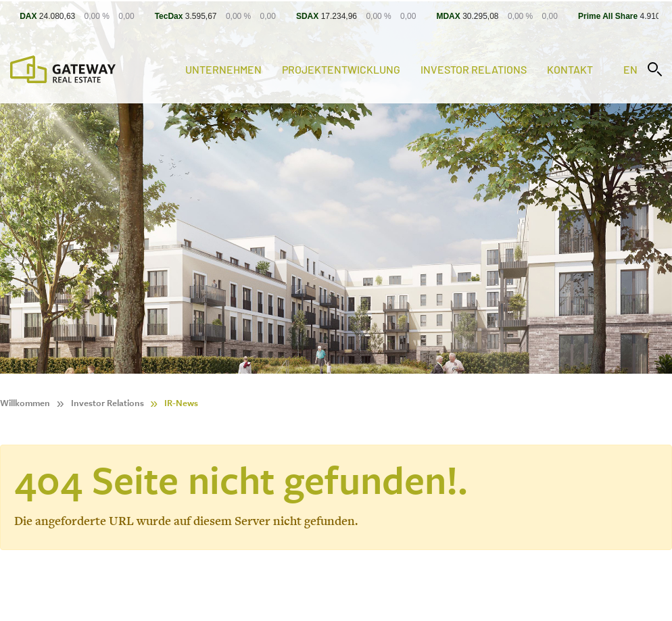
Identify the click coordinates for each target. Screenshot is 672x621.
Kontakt (570, 69)
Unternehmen (223, 69)
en (630, 69)
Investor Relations (474, 69)
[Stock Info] (336, 16)
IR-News (181, 403)
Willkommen (25, 403)
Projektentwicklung (341, 69)
